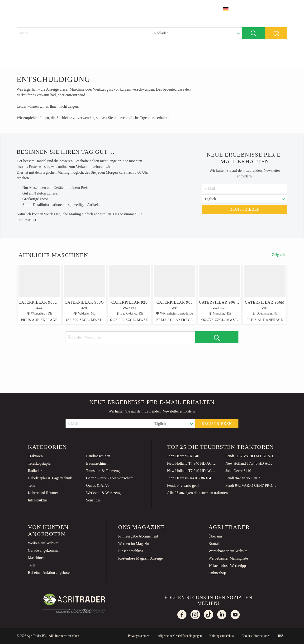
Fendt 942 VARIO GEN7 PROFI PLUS (251, 485)
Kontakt (215, 544)
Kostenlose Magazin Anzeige (141, 558)
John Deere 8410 (238, 471)
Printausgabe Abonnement (138, 536)
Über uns (215, 536)
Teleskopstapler (40, 463)
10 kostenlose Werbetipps (228, 566)
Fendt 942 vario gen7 (183, 485)
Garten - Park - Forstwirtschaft (109, 478)
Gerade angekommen (44, 550)
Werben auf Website (43, 543)
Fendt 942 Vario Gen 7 (243, 478)
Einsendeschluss (131, 551)
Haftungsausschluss (222, 636)
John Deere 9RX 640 (183, 456)
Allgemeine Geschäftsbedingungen (180, 636)
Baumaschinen (97, 463)
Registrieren (245, 209)
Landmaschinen (98, 456)
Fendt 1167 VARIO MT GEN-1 (249, 456)
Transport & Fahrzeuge (104, 471)
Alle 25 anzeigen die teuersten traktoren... (199, 493)
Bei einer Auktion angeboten (50, 572)
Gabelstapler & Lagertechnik (50, 478)
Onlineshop (217, 573)
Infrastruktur (37, 500)
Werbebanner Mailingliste (228, 558)
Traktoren (35, 456)
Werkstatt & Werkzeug (103, 493)
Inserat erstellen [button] (265, 9)
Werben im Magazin (134, 544)
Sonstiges (93, 500)
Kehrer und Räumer (43, 493)
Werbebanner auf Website (228, 551)
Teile (32, 485)
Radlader (35, 471)
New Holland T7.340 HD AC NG (193, 463)
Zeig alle (279, 255)
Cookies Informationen (256, 636)
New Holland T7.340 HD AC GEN (251, 463)
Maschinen (36, 558)
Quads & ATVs (98, 485)
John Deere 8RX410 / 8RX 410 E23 (193, 478)
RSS (281, 636)
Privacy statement (139, 636)
